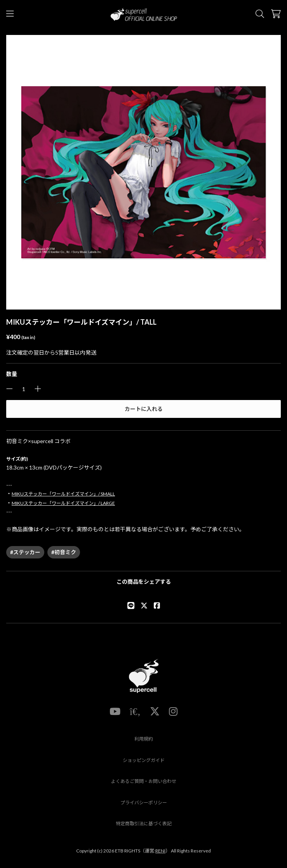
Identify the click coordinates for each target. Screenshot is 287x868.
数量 (12, 374)
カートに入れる (144, 409)
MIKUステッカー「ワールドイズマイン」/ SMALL (63, 494)
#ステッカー (25, 552)
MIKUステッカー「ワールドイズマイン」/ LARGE (63, 503)
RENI (160, 851)
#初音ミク (64, 552)
